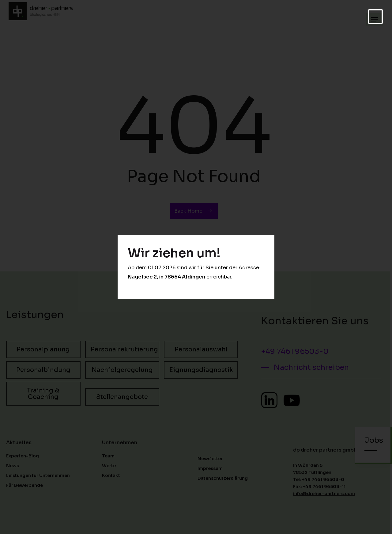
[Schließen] (375, 17)
